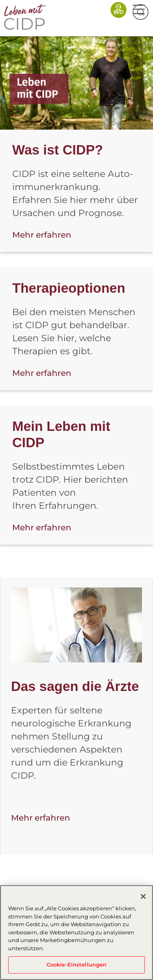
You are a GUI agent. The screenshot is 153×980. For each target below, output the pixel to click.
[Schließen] (143, 896)
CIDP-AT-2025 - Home (28, 17)
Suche (141, 12)
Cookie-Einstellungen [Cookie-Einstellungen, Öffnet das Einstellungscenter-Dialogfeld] (77, 965)
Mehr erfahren (42, 235)
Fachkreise (119, 10)
